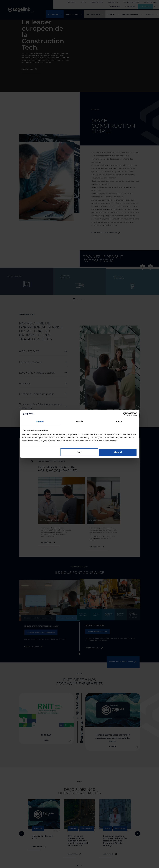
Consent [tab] (40, 421)
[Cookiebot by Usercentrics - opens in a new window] (125, 414)
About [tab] (119, 421)
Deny (79, 452)
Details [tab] (80, 421)
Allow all (118, 452)
